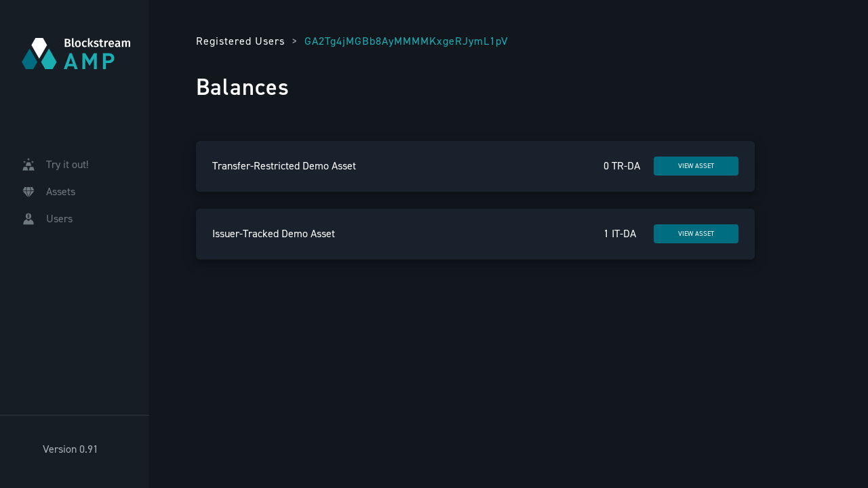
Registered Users (240, 41)
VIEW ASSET (696, 166)
